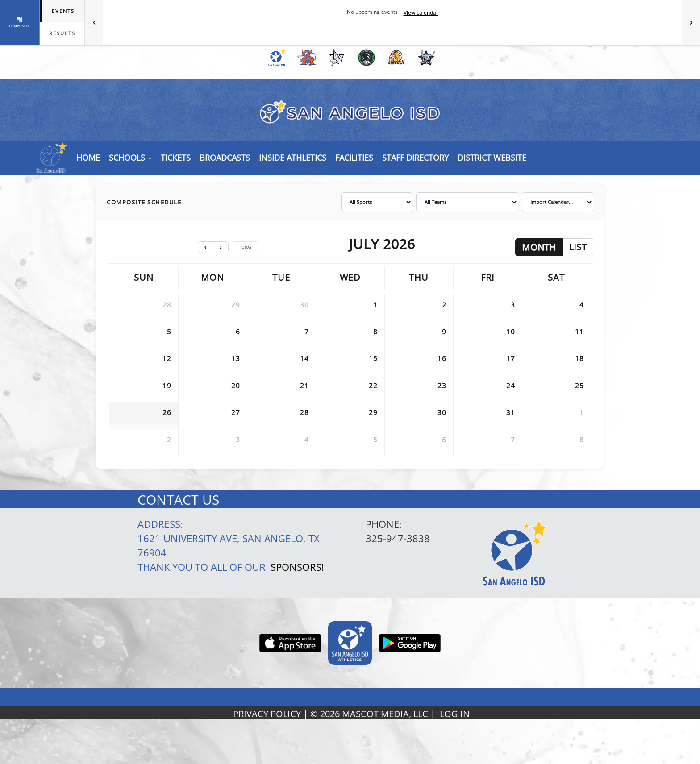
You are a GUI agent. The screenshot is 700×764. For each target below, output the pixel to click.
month (539, 247)
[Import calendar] (558, 202)
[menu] (88, 158)
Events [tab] (63, 11)
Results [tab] (62, 33)
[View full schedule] (20, 22)
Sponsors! (297, 567)
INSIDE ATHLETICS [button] (293, 158)
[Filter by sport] (377, 202)
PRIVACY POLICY (267, 714)
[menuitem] (275, 58)
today (246, 247)
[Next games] (691, 22)
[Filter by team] (467, 202)
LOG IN (455, 714)
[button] (176, 158)
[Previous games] (94, 22)
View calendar (421, 13)
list (578, 247)
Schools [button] (130, 158)
